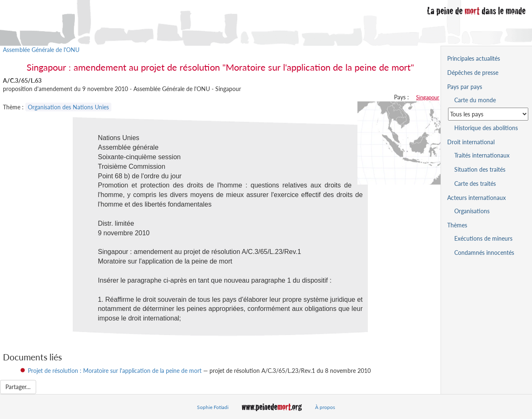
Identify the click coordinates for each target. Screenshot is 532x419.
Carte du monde (475, 100)
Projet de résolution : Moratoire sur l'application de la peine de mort (115, 371)
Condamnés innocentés (484, 253)
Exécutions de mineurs (483, 238)
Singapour (428, 97)
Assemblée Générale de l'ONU (41, 50)
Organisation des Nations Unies (68, 107)
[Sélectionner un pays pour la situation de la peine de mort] (488, 114)
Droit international (471, 142)
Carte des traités (475, 184)
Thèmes (457, 225)
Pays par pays (465, 87)
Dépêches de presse (473, 73)
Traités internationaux (482, 155)
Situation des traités (480, 169)
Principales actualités (474, 58)
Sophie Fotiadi (213, 407)
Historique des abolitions (486, 128)
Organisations (472, 211)
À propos (325, 407)
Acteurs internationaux (477, 198)
